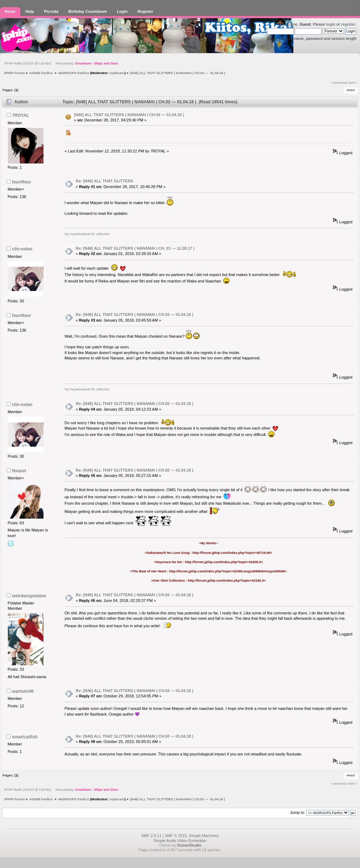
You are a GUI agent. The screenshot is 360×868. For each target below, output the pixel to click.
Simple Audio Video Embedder (180, 841)
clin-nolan (22, 249)
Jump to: (298, 812)
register (348, 24)
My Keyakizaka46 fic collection (87, 234)
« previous (339, 82)
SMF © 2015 (176, 836)
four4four (22, 182)
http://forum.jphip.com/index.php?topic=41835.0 (223, 562)
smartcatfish (25, 737)
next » (353, 82)
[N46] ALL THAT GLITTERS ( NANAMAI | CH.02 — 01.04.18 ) (129, 115)
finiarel (19, 471)
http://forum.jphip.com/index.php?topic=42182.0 (226, 581)
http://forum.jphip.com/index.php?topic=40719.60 (231, 553)
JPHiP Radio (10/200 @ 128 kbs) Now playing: (61, 63)
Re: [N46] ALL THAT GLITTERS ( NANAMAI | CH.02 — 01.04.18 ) (135, 315)
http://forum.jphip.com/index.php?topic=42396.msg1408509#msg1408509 (227, 571)
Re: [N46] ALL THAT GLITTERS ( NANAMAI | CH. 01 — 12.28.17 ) (135, 248)
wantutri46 (23, 691)
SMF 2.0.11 (151, 836)
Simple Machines (204, 836)
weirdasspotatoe (29, 596)
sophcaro (117, 73)
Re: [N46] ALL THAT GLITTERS (105, 181)
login (330, 24)
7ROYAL (21, 115)
